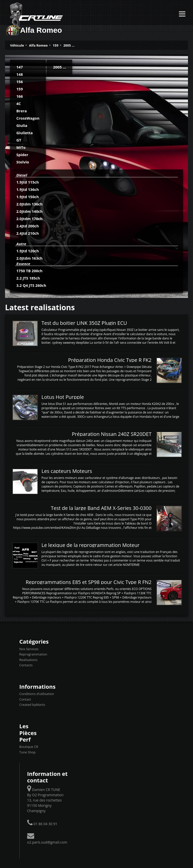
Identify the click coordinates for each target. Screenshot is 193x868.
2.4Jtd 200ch (28, 226)
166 (20, 96)
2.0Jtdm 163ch (29, 258)
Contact (25, 699)
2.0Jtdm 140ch (29, 211)
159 (56, 45)
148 (20, 74)
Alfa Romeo (38, 45)
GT (19, 140)
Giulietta (25, 133)
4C (19, 103)
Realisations (28, 660)
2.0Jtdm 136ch (29, 204)
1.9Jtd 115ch (28, 182)
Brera (22, 111)
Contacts (26, 665)
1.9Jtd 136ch (28, 189)
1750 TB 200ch (29, 271)
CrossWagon (28, 118)
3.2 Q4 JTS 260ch (31, 285)
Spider (22, 155)
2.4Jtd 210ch (28, 233)
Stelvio (23, 162)
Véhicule (17, 45)
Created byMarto (32, 705)
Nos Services (29, 649)
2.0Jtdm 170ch (29, 219)
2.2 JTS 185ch (28, 278)
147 (20, 67)
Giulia (22, 125)
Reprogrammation (33, 654)
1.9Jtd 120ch (28, 251)
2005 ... (69, 45)
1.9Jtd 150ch (28, 197)
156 (20, 82)
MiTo (21, 147)
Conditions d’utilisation (37, 694)
